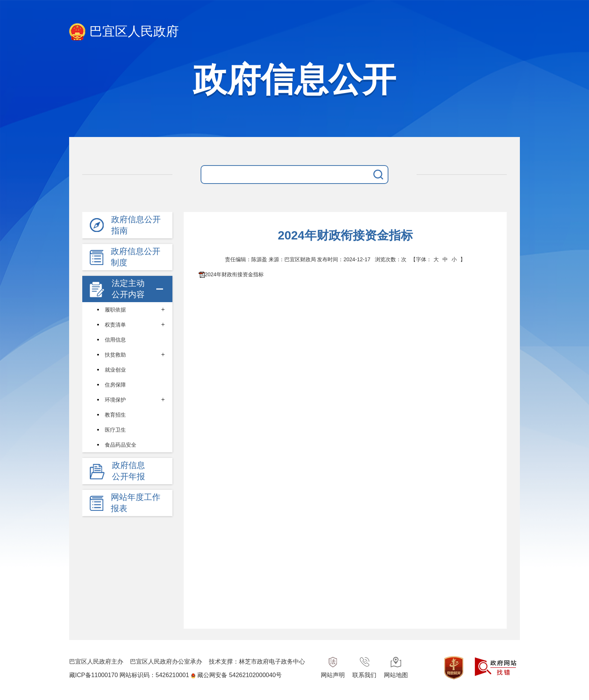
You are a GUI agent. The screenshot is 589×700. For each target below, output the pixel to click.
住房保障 (115, 385)
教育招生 (115, 415)
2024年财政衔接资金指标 (234, 274)
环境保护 (115, 400)
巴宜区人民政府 (124, 32)
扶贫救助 (115, 355)
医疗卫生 (115, 430)
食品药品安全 (121, 445)
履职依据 (115, 310)
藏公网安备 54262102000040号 (239, 675)
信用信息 (115, 340)
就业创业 (115, 370)
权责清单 (115, 325)
